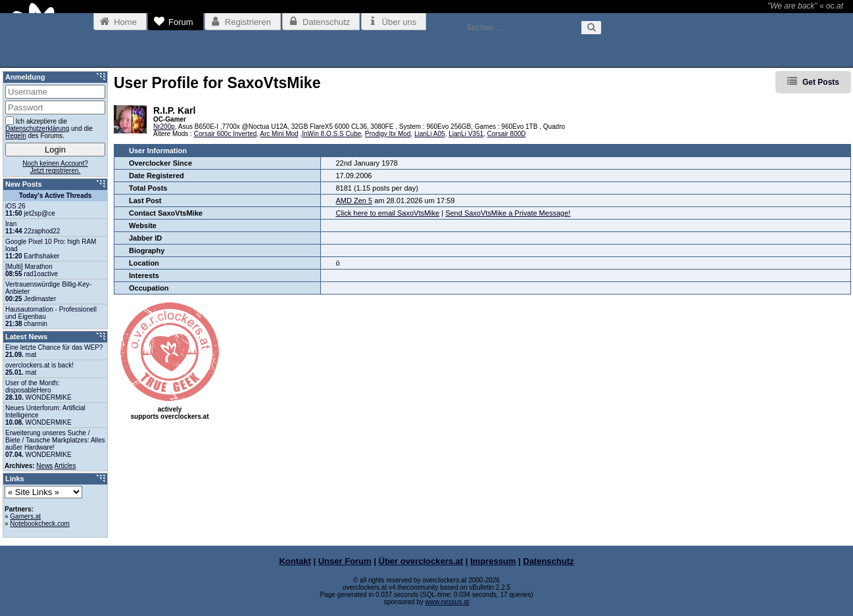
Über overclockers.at (421, 561)
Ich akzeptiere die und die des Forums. (49, 128)
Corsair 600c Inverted (226, 134)
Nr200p (164, 127)
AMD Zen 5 (354, 201)
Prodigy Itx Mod (388, 134)
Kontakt (295, 561)
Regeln (16, 136)
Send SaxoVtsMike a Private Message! (508, 213)
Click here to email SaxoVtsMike (387, 213)
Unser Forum (345, 561)
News (44, 466)
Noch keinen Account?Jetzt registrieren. (55, 167)
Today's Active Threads (56, 196)
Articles (65, 466)
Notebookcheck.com (40, 524)
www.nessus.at (448, 602)
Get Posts (821, 82)
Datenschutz (548, 561)
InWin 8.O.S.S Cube (331, 134)
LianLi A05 (430, 134)
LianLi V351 (466, 134)
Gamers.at (25, 516)
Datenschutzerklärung (37, 129)
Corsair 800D (507, 134)
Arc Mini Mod (279, 134)
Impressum (493, 561)
